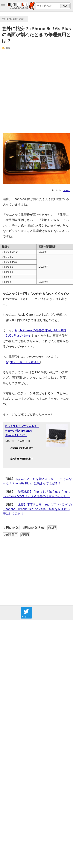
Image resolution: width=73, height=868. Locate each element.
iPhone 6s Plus (34, 528)
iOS (8, 48)
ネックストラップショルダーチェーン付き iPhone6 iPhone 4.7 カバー (22, 431)
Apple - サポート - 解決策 (23, 362)
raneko (67, 190)
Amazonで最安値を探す (22, 448)
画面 (26, 535)
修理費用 (11, 535)
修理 (53, 528)
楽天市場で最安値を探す (22, 459)
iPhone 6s (12, 528)
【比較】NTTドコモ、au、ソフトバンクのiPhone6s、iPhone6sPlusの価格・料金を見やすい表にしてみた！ (37, 509)
